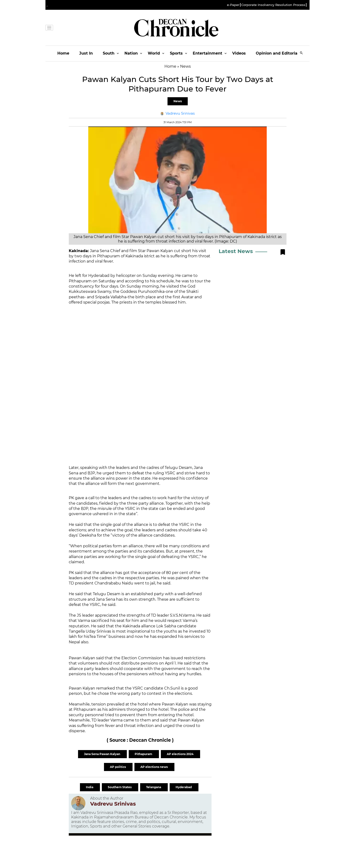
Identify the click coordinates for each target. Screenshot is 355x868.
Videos (239, 53)
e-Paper (233, 5)
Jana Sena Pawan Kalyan (102, 754)
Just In (86, 53)
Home (63, 53)
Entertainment (207, 53)
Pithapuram (144, 754)
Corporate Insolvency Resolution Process (273, 5)
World (154, 53)
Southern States (120, 787)
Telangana (154, 787)
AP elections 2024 (180, 754)
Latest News (236, 251)
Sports (176, 53)
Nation (131, 53)
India (90, 787)
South (109, 53)
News (178, 101)
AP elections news (154, 767)
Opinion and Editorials (278, 53)
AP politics (118, 767)
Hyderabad (184, 787)
